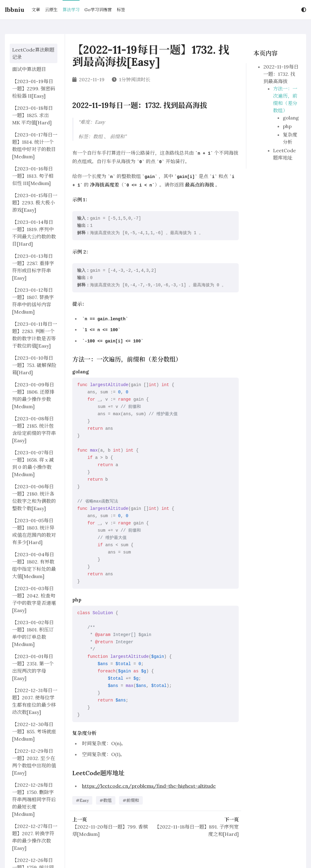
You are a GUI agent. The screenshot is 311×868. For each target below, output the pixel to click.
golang (291, 118)
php (287, 126)
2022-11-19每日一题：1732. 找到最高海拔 (281, 74)
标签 (121, 10)
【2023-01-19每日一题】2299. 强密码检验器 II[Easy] (34, 89)
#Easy (82, 800)
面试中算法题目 (29, 69)
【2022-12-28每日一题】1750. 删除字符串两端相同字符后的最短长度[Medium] (34, 799)
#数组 (106, 800)
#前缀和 (131, 800)
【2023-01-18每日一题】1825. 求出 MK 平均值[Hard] (32, 115)
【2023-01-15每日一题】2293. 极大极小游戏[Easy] (35, 203)
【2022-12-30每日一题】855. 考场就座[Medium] (34, 732)
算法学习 (71, 10)
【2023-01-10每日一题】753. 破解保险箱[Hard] (34, 365)
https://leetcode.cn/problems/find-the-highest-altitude (149, 786)
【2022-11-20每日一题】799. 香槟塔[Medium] (110, 830)
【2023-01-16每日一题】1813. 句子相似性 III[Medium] (33, 176)
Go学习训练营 (98, 10)
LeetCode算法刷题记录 (33, 53)
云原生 (51, 10)
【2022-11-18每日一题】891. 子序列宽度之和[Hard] (197, 830)
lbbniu (15, 10)
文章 (36, 10)
